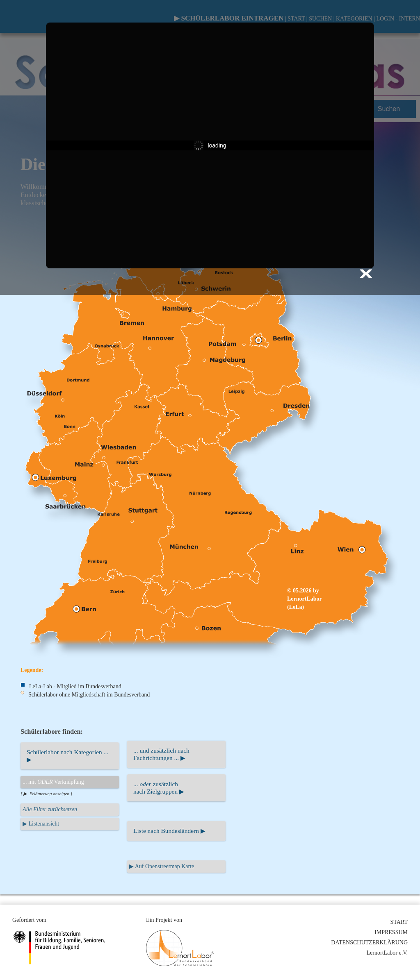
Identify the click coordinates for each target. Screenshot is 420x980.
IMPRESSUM (391, 932)
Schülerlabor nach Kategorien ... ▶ (67, 756)
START (399, 922)
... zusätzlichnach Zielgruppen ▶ (159, 788)
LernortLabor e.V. (387, 953)
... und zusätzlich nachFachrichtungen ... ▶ (161, 754)
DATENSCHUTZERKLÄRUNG (369, 943)
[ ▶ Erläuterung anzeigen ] (46, 794)
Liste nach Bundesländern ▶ (169, 831)
